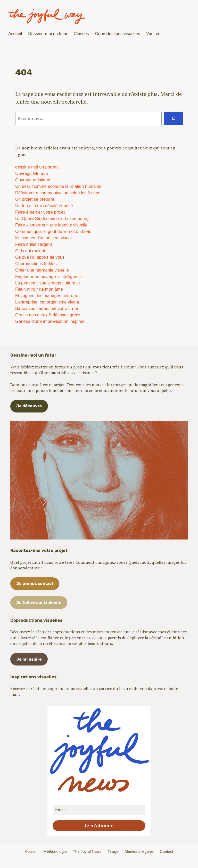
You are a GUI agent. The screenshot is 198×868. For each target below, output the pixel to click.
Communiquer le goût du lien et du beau (53, 231)
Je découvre (29, 406)
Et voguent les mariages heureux (47, 296)
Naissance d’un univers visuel (43, 238)
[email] (99, 810)
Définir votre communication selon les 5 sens (58, 193)
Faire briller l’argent (34, 244)
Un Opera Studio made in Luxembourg (52, 219)
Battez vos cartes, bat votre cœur (47, 309)
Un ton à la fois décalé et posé (44, 206)
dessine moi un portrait (37, 167)
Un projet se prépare (35, 199)
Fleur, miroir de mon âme (39, 289)
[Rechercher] (174, 119)
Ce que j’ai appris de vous (40, 257)
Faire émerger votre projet (40, 212)
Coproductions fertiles (36, 264)
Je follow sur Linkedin (39, 602)
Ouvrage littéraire (32, 174)
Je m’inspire (29, 659)
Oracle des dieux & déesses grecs (48, 315)
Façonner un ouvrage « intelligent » (48, 277)
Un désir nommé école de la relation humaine (58, 186)
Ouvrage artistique (33, 180)
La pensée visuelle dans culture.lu (47, 283)
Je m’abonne (99, 826)
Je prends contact (35, 583)
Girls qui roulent (30, 251)
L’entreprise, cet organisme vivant (47, 302)
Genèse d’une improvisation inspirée (50, 321)
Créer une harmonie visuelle (42, 270)
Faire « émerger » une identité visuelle (51, 225)
